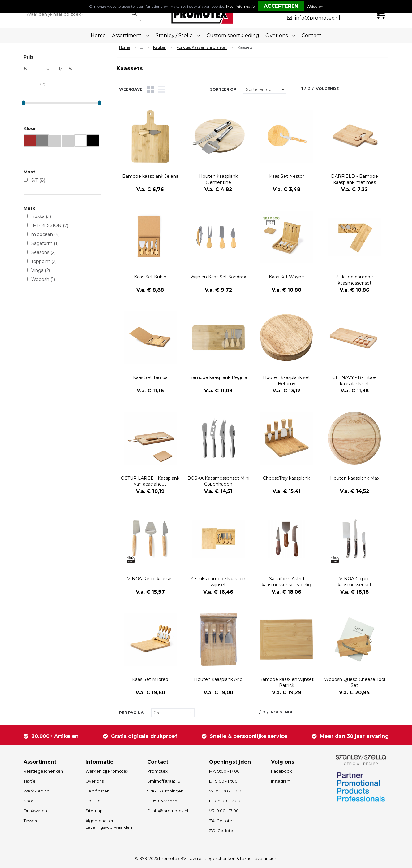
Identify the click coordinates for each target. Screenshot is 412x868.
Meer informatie (240, 6)
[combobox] (76, 14)
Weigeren (315, 6)
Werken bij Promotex (107, 771)
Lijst (161, 89)
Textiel (30, 781)
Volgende (327, 89)
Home (98, 35)
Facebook (281, 771)
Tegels (150, 89)
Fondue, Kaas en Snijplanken (202, 48)
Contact (311, 35)
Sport (29, 801)
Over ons (94, 781)
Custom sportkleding (233, 35)
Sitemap (94, 811)
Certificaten (97, 791)
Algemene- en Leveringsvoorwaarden (109, 824)
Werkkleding (36, 791)
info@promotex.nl (318, 18)
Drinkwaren (35, 811)
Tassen (30, 821)
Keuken (160, 48)
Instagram (281, 781)
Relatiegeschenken (43, 771)
